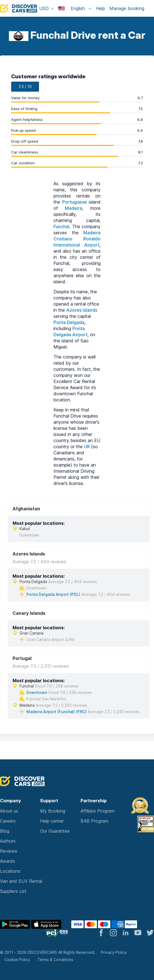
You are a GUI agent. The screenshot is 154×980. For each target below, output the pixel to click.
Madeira (74, 208)
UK (88, 447)
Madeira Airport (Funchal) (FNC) (57, 712)
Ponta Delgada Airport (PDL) (53, 594)
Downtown (37, 692)
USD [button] (44, 8)
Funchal (61, 226)
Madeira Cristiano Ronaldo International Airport (77, 239)
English (72, 8)
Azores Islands (82, 310)
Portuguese (74, 202)
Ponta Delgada (69, 322)
